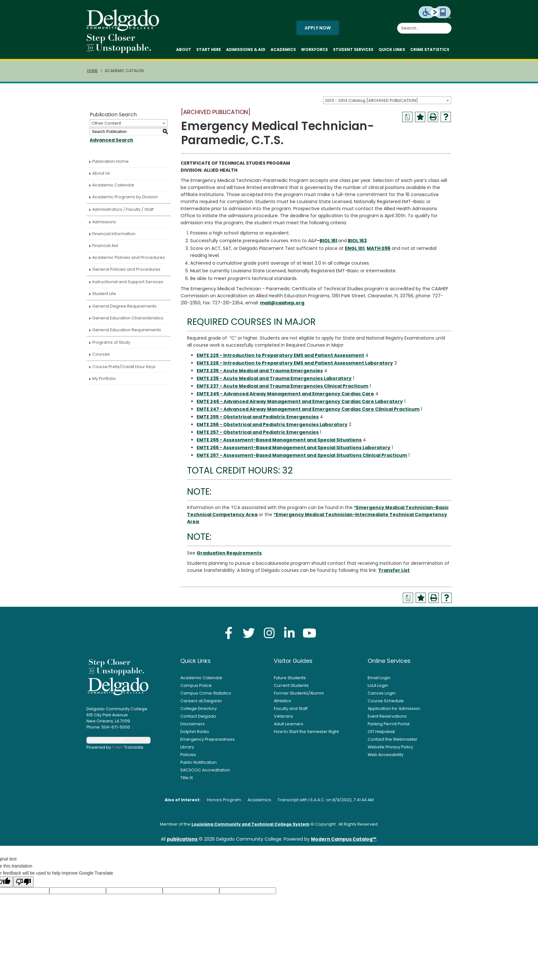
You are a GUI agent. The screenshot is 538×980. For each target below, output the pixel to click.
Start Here (209, 51)
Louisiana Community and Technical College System (251, 827)
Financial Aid (105, 249)
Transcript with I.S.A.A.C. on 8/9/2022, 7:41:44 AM (326, 803)
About (184, 51)
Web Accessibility (386, 758)
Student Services (353, 51)
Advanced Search (111, 143)
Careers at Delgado (201, 704)
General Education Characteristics (128, 321)
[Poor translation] (23, 885)
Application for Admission (394, 712)
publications (182, 842)
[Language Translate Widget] (118, 743)
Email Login (379, 681)
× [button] (379, 970)
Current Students (291, 689)
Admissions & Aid (246, 51)
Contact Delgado (198, 719)
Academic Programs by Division (125, 200)
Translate (128, 750)
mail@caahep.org (282, 306)
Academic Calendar (113, 188)
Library (187, 750)
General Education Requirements (127, 333)
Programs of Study (111, 346)
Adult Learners (289, 727)
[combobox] (387, 103)
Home (92, 74)
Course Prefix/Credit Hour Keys (124, 370)
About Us (101, 176)
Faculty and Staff (291, 712)
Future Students (290, 681)
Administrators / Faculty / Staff (123, 213)
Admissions (104, 225)
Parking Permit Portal (389, 727)
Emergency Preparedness (208, 742)
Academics (283, 51)
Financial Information (114, 237)
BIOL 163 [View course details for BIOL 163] (357, 244)
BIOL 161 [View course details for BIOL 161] (328, 244)
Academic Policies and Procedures (129, 261)
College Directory (199, 712)
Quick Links (392, 51)
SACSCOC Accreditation (205, 773)
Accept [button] (360, 972)
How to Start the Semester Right (306, 735)
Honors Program (224, 803)
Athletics (282, 704)
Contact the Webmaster (393, 742)
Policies (188, 758)
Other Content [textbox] (106, 126)
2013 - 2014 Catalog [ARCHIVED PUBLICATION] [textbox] (371, 104)
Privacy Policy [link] (315, 972)
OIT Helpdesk (381, 735)
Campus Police (196, 689)
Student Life (104, 297)
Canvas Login (382, 696)
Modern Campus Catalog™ (344, 842)
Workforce (314, 51)
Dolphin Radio (195, 735)
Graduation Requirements (229, 556)
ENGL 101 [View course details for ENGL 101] (355, 251)
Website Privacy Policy (390, 750)
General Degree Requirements (124, 309)
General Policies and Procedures (126, 272)
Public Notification (199, 766)
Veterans (283, 719)
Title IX (187, 781)
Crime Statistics (430, 51)
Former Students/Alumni (299, 696)
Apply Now (318, 29)
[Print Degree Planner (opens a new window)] (407, 120)
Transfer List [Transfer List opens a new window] (394, 573)
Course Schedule (386, 704)
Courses (101, 357)
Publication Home (110, 165)
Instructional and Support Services (128, 285)
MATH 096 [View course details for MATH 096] (379, 251)
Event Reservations (387, 719)
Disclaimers (192, 727)
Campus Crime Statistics (206, 696)
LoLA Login (378, 689)
